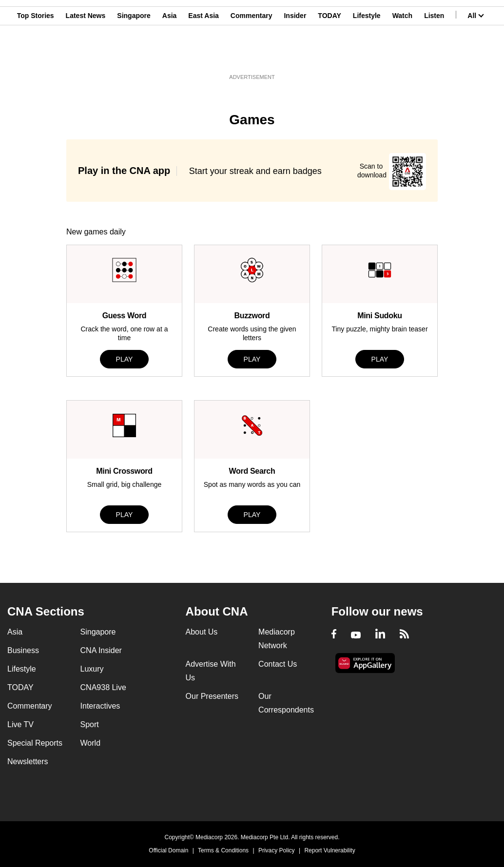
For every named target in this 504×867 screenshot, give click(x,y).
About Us (202, 632)
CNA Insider (101, 650)
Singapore (134, 55)
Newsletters (28, 761)
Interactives (100, 706)
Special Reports (35, 743)
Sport (90, 724)
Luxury (92, 669)
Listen (434, 55)
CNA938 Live (103, 687)
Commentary (252, 55)
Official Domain (168, 850)
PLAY (125, 359)
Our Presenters (212, 696)
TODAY (329, 55)
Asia (170, 55)
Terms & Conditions (223, 850)
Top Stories (36, 55)
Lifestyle (367, 55)
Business (23, 650)
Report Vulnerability (330, 850)
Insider (295, 55)
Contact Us (278, 664)
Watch (402, 55)
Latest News (86, 55)
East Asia (204, 55)
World (91, 743)
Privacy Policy (277, 850)
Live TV (20, 724)
